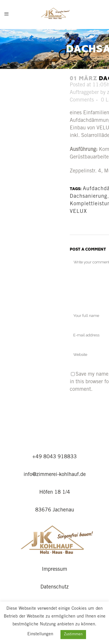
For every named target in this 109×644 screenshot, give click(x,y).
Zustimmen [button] (73, 635)
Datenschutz (54, 587)
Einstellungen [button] (40, 634)
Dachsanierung (89, 197)
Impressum (54, 570)
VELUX (78, 212)
